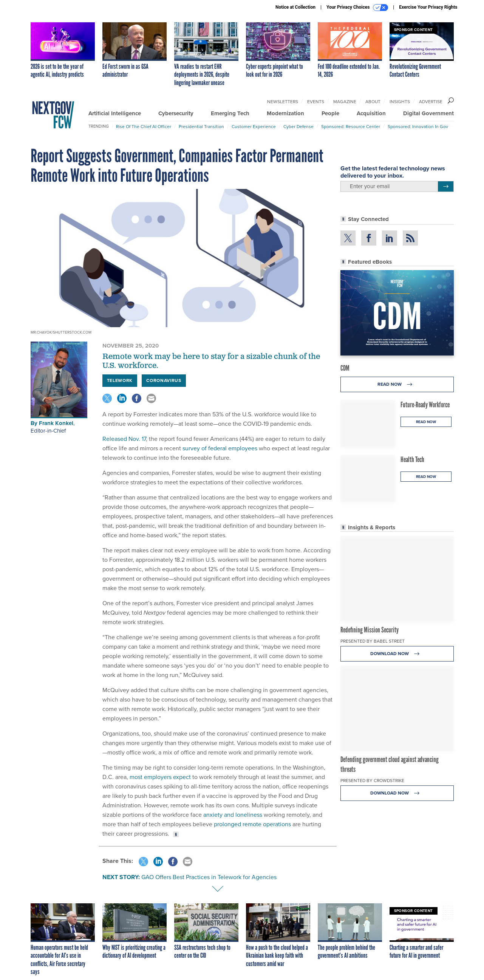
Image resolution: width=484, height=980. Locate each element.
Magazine (345, 102)
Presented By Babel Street (373, 641)
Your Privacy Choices (357, 8)
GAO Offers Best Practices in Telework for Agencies (209, 877)
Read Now (397, 384)
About (373, 102)
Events (316, 102)
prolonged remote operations (252, 824)
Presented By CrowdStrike (372, 781)
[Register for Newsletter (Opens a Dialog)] (446, 187)
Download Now (397, 654)
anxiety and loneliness (233, 815)
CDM (345, 368)
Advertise (431, 102)
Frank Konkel (56, 423)
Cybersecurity (176, 113)
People (330, 113)
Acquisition (371, 113)
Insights (400, 102)
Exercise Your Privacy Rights (428, 7)
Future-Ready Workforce (425, 405)
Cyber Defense (298, 127)
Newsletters (283, 102)
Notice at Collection (295, 7)
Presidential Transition (201, 127)
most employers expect (160, 777)
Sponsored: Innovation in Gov (418, 127)
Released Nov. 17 (124, 439)
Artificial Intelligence (115, 113)
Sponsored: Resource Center (351, 127)
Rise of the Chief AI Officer (144, 127)
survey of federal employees (219, 448)
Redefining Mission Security (370, 630)
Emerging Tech (230, 113)
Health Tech (412, 459)
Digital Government (428, 113)
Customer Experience (254, 127)
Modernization (285, 113)
